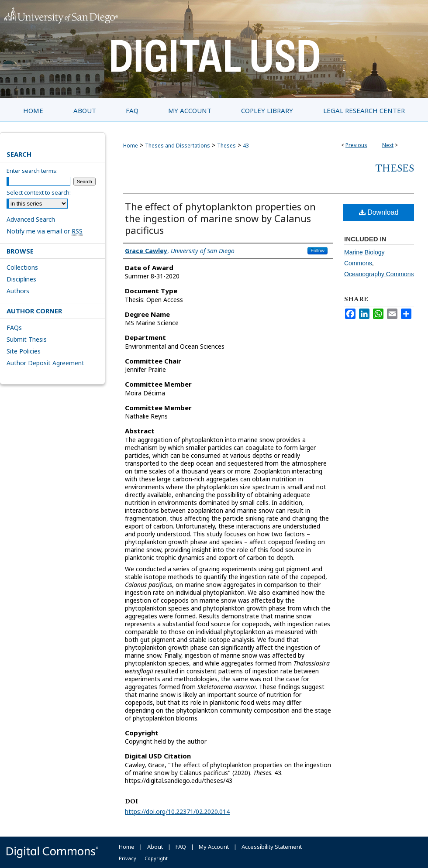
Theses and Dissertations (178, 146)
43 (246, 146)
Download (379, 212)
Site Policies (24, 351)
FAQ (181, 847)
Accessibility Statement (272, 847)
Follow (318, 250)
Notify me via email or (45, 231)
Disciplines (21, 279)
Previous (356, 145)
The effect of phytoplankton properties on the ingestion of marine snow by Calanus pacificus (220, 218)
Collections (22, 267)
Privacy (128, 858)
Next (388, 145)
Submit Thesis (27, 339)
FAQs (14, 328)
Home (131, 146)
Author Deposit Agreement (45, 363)
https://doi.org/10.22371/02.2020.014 (177, 811)
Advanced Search (31, 219)
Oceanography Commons (379, 274)
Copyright (156, 858)
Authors (18, 291)
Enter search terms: (32, 171)
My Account (214, 847)
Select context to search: (39, 192)
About (155, 847)
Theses (226, 146)
